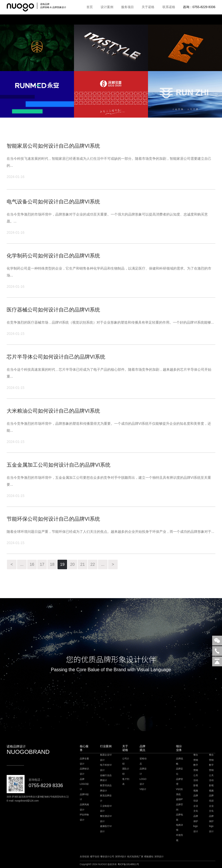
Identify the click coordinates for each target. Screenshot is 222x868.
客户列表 (126, 782)
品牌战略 (180, 761)
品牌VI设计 (84, 797)
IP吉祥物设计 (84, 817)
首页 (90, 7)
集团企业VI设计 (106, 757)
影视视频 (196, 788)
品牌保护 (196, 819)
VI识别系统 (180, 792)
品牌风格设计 (84, 807)
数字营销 (196, 768)
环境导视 (180, 838)
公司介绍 (126, 761)
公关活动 (196, 778)
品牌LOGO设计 (84, 784)
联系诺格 (169, 7)
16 (32, 564)
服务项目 (127, 7)
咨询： (199, 7)
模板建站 (149, 857)
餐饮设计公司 (107, 857)
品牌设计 (143, 771)
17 (42, 564)
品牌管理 (180, 782)
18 (52, 564)
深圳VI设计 (121, 857)
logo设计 (196, 829)
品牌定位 (180, 771)
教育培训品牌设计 (106, 788)
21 (83, 564)
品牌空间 (180, 807)
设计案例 (107, 7)
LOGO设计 (143, 782)
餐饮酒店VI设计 (106, 819)
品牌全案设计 (84, 761)
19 (62, 564)
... (22, 564)
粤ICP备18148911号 (128, 864)
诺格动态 (143, 761)
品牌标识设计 (84, 771)
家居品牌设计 (106, 798)
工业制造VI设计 (106, 809)
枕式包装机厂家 (135, 857)
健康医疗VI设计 (106, 829)
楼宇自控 (95, 857)
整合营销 (196, 757)
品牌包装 (180, 817)
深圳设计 (159, 857)
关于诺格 (148, 7)
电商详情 (180, 828)
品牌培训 (196, 798)
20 (73, 564)
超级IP (180, 799)
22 (93, 564)
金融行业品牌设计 (106, 778)
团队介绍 (126, 771)
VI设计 (143, 789)
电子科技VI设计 (106, 768)
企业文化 (196, 809)
